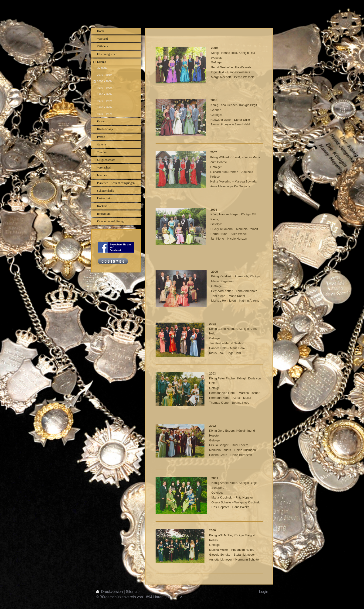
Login (264, 592)
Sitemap (133, 592)
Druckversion (110, 592)
